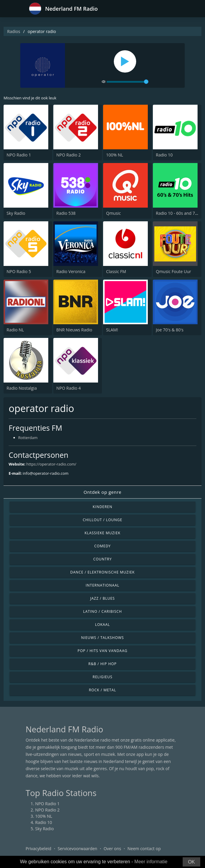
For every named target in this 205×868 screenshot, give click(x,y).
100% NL (115, 155)
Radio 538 (66, 213)
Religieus (102, 677)
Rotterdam (28, 438)
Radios (14, 31)
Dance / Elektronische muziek (102, 572)
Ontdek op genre (102, 492)
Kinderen (102, 507)
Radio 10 (164, 155)
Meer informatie (151, 862)
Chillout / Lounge (103, 520)
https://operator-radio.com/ (51, 464)
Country (102, 559)
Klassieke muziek (103, 533)
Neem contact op (144, 849)
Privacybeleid (38, 849)
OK (191, 862)
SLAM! (112, 330)
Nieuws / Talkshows (102, 638)
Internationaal (103, 585)
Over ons (112, 849)
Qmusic (113, 213)
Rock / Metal (102, 690)
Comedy (102, 546)
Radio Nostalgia (22, 388)
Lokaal (102, 625)
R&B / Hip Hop (103, 664)
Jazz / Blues (103, 598)
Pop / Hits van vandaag (102, 651)
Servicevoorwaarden (77, 849)
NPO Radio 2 (69, 155)
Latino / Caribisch (102, 611)
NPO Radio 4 (69, 388)
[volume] (128, 82)
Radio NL (15, 330)
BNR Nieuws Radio (74, 330)
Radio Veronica (71, 271)
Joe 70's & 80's (170, 330)
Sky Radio (16, 213)
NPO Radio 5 (19, 271)
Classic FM (116, 271)
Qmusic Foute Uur (173, 271)
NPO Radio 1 (19, 155)
